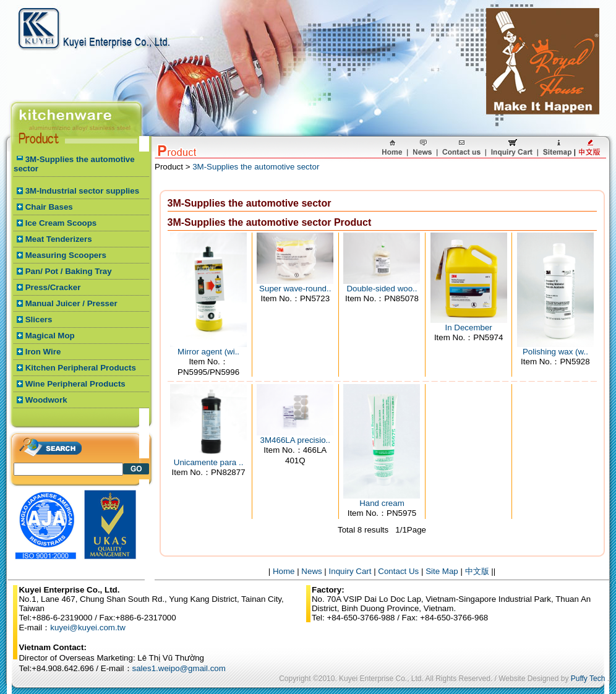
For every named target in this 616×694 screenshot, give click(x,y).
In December (469, 328)
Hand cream (382, 503)
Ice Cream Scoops (61, 223)
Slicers (39, 319)
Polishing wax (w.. (555, 352)
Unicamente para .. (209, 462)
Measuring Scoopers (66, 255)
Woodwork (46, 400)
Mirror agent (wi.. (208, 352)
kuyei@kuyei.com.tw (88, 628)
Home (284, 571)
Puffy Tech (588, 679)
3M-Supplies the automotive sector (256, 167)
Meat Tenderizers (59, 239)
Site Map (442, 571)
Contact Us (398, 571)
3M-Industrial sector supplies (82, 191)
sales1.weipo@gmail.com (179, 668)
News (311, 571)
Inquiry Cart (350, 571)
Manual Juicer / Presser (71, 303)
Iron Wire (43, 352)
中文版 (477, 571)
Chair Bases (49, 207)
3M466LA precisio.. (295, 440)
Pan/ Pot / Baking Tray (69, 271)
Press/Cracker (53, 287)
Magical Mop (50, 336)
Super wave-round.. (295, 289)
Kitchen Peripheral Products (81, 368)
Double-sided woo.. (382, 289)
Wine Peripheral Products (75, 384)
